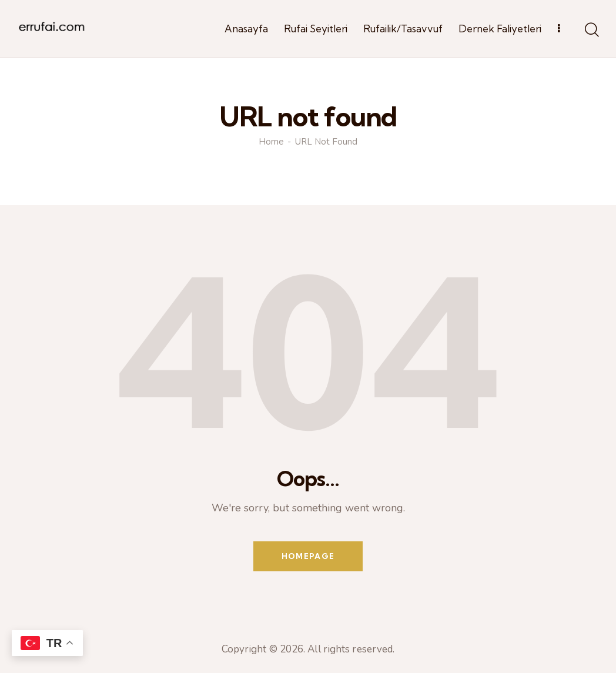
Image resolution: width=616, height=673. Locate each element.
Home (271, 142)
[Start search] (591, 31)
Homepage (308, 556)
